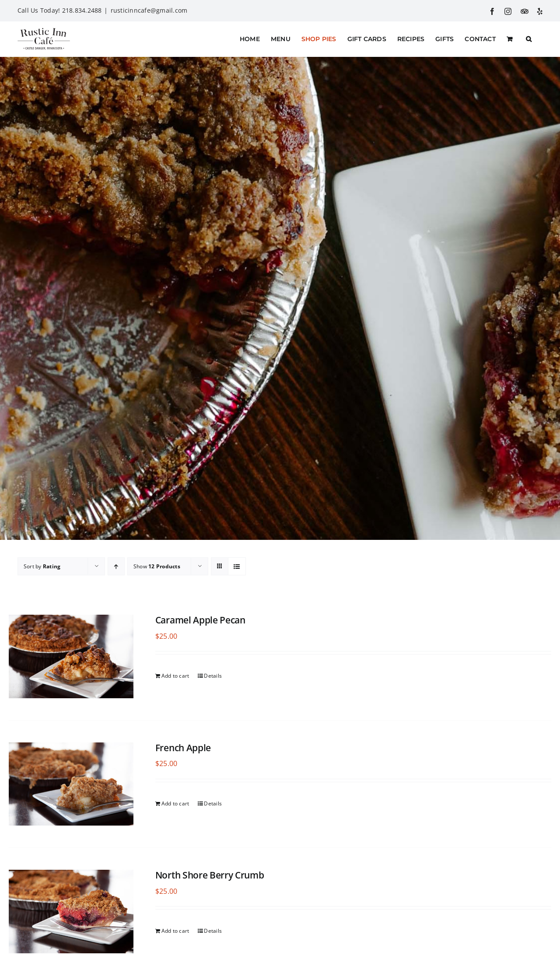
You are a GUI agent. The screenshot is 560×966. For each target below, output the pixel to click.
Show (157, 566)
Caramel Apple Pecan (200, 620)
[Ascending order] (116, 566)
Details (213, 676)
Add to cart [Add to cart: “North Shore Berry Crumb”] (175, 931)
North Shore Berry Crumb (210, 875)
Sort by (42, 566)
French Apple (183, 748)
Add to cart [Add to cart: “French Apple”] (175, 803)
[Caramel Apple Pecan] (71, 656)
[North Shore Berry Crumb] (71, 912)
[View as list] (237, 566)
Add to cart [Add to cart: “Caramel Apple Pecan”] (175, 676)
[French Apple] (71, 784)
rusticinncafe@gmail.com (149, 10)
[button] (529, 39)
